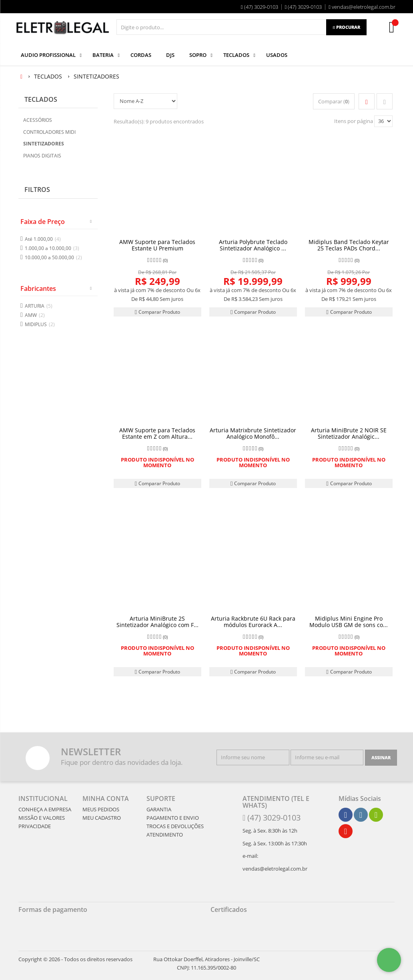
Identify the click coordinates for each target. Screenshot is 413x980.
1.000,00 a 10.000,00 (52, 248)
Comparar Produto (157, 312)
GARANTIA (159, 809)
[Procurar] (346, 27)
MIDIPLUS (40, 324)
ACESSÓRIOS (38, 120)
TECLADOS (41, 99)
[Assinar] (381, 758)
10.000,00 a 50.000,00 (53, 257)
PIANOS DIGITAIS (42, 156)
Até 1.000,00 (43, 239)
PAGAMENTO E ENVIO (173, 818)
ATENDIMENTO (165, 835)
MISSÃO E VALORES (42, 818)
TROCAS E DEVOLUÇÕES (175, 826)
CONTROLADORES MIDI (49, 132)
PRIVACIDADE (35, 826)
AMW (35, 315)
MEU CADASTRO (102, 818)
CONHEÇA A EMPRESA (45, 809)
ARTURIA (39, 306)
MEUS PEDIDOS (101, 809)
